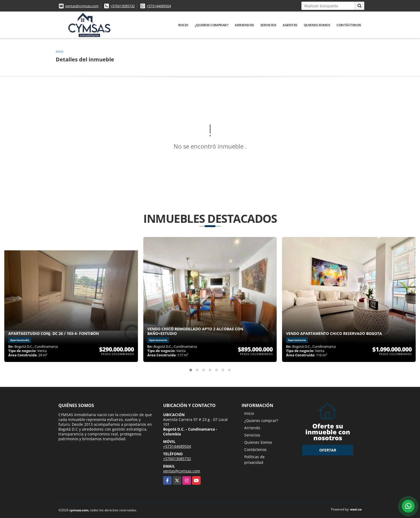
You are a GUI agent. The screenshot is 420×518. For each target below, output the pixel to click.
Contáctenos (349, 25)
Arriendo (252, 428)
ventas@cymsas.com (82, 6)
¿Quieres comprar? (212, 25)
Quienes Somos (317, 25)
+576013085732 (123, 6)
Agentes (290, 25)
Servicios (268, 25)
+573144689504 (159, 6)
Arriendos (244, 25)
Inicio (183, 25)
